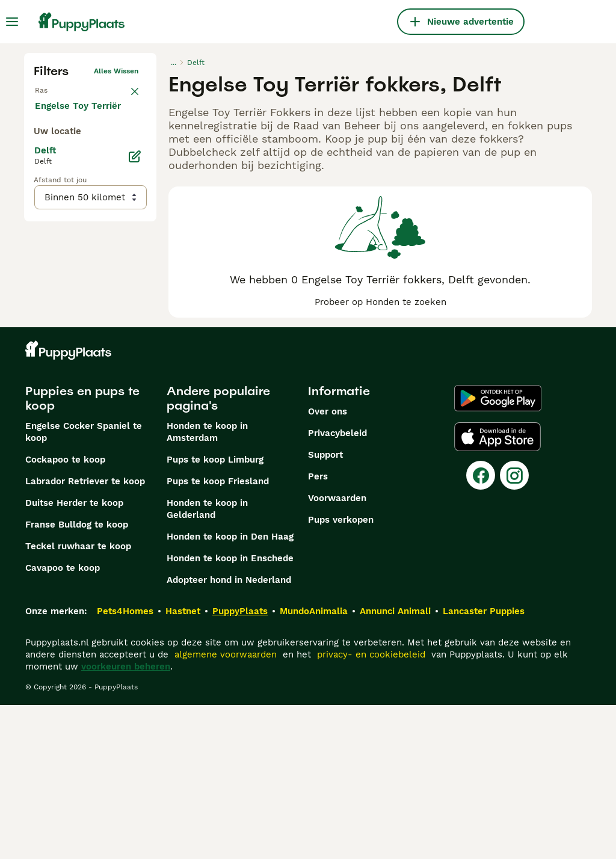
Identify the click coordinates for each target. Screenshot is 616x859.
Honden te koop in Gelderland (207, 663)
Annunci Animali (395, 765)
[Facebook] (481, 629)
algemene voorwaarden (226, 808)
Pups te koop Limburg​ (215, 614)
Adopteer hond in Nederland (229, 734)
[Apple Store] (497, 591)
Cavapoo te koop (63, 722)
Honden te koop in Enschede (230, 712)
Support (325, 609)
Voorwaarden (337, 652)
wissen (126, 95)
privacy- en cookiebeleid (371, 808)
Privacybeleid (337, 587)
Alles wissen (116, 71)
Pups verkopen (341, 674)
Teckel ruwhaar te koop (78, 700)
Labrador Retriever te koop (85, 635)
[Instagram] (514, 629)
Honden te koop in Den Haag (230, 691)
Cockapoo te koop (65, 614)
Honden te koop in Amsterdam (207, 586)
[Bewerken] (135, 407)
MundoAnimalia (314, 765)
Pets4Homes (125, 765)
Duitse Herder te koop (74, 657)
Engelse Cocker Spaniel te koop (84, 586)
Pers (318, 630)
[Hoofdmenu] (12, 22)
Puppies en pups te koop (82, 552)
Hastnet (183, 765)
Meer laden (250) (83, 355)
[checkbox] (41, 154)
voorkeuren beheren (126, 821)
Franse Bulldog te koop (77, 679)
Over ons (328, 565)
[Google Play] (498, 552)
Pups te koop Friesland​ (218, 635)
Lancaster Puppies (484, 765)
